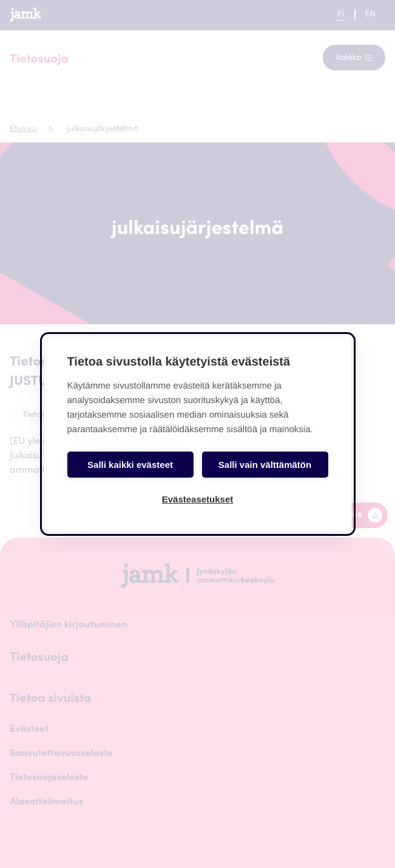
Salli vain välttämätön (265, 465)
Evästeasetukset (198, 499)
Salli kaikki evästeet (130, 465)
